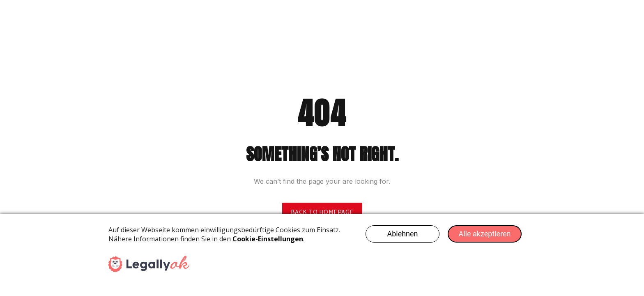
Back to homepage (322, 212)
